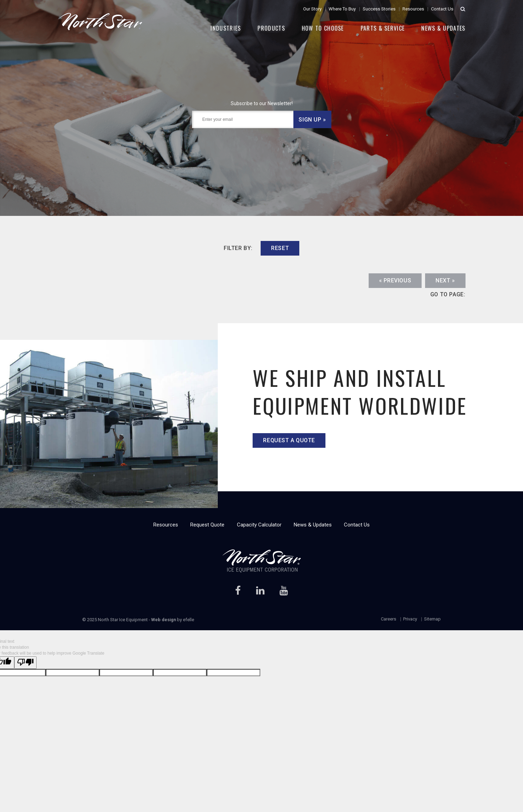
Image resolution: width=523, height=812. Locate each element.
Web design (164, 620)
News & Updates (443, 28)
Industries (226, 28)
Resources (413, 9)
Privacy (410, 619)
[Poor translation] (25, 662)
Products (271, 28)
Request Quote (207, 525)
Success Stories (379, 9)
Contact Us (442, 9)
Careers (389, 619)
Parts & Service (383, 28)
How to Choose (323, 28)
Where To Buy (342, 9)
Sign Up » (312, 120)
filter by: (238, 248)
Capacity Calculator (259, 525)
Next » (445, 280)
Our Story (312, 9)
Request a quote (289, 440)
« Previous (395, 280)
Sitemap (432, 619)
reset (280, 248)
